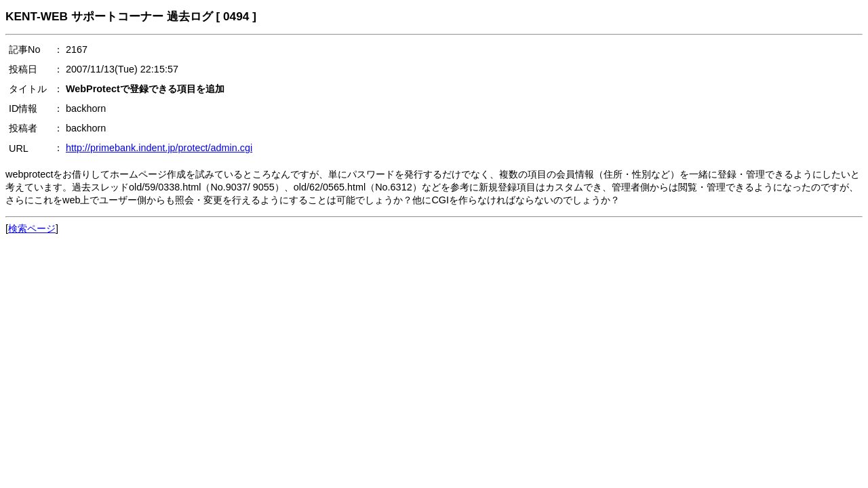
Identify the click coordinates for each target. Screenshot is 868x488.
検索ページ (32, 228)
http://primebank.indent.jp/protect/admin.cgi (159, 148)
